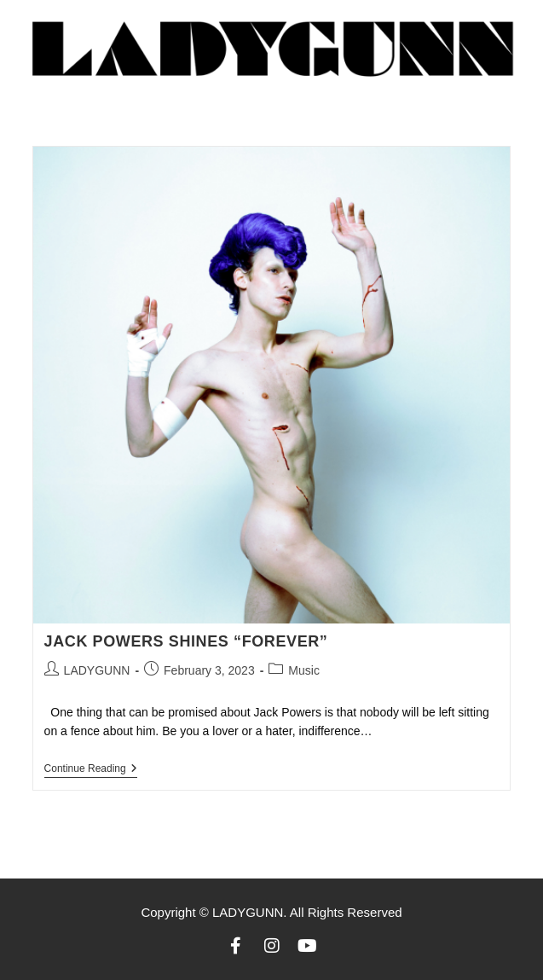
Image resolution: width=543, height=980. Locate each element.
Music (304, 670)
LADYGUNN (97, 670)
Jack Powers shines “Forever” (188, 641)
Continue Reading (91, 768)
